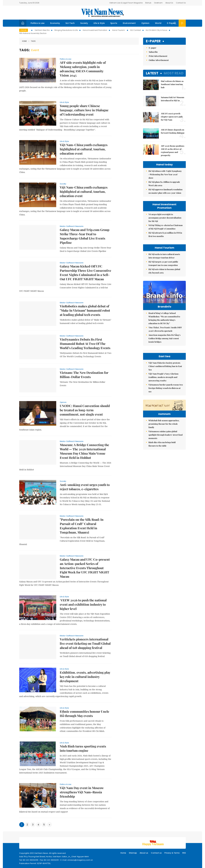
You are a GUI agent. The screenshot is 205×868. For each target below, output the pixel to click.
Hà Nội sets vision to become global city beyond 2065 (164, 271)
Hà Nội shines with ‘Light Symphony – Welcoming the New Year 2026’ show (165, 174)
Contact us (156, 853)
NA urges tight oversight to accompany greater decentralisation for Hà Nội (165, 218)
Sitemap (133, 853)
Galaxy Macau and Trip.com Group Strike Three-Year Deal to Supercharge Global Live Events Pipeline (85, 236)
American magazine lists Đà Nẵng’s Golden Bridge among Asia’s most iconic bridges (164, 344)
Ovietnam (158, 3)
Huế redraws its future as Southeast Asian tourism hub (172, 84)
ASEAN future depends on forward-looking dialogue (173, 131)
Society (84, 23)
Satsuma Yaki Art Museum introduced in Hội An (173, 99)
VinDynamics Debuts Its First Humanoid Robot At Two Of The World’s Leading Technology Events (85, 344)
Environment (129, 23)
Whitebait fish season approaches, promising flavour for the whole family (164, 473)
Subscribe (153, 52)
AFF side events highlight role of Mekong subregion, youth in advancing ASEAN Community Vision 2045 (83, 69)
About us (144, 853)
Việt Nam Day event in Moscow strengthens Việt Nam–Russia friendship (82, 792)
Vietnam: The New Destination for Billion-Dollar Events (84, 375)
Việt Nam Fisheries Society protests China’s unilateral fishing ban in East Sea (165, 398)
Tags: (24, 50)
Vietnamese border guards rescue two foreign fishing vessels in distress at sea (166, 419)
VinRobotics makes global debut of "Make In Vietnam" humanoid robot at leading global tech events (85, 310)
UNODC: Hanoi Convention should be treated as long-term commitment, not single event (85, 410)
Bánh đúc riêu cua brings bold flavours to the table (162, 493)
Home (24, 41)
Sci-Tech (70, 23)
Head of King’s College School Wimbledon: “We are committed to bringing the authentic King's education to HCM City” (164, 324)
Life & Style (99, 23)
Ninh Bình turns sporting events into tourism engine (83, 748)
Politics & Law (38, 23)
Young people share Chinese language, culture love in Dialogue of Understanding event (84, 110)
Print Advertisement (158, 56)
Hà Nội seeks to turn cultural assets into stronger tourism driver (164, 256)
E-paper (153, 41)
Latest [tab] (152, 73)
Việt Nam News (102, 13)
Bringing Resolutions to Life (66, 30)
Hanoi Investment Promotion (95, 30)
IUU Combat (136, 30)
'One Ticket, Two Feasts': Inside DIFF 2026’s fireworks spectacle (165, 335)
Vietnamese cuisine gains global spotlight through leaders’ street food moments (165, 484)
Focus (24, 30)
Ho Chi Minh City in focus (157, 30)
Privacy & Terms (172, 853)
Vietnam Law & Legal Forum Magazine (126, 3)
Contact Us (181, 3)
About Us (169, 3)
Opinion (145, 23)
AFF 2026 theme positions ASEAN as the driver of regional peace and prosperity (173, 151)
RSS (184, 853)
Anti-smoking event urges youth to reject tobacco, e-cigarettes (85, 487)
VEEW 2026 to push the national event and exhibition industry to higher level (83, 604)
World (158, 23)
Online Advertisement (159, 60)
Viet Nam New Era (42, 30)
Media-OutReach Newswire (72, 226)
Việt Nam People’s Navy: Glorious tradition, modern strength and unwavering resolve (163, 409)
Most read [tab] (174, 73)
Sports (114, 23)
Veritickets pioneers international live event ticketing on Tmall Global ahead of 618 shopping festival (85, 643)
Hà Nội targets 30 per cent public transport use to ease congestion (163, 263)
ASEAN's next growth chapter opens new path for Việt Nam (172, 117)
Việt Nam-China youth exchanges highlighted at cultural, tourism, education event (84, 149)
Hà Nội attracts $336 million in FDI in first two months (165, 234)
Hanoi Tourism (119, 30)
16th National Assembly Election (33, 33)
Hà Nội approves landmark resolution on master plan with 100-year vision (165, 191)
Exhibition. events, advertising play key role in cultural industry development (85, 677)
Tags (32, 41)
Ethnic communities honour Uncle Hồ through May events (84, 714)
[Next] (49, 825)
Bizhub (148, 3)
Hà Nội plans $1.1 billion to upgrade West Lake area (164, 184)
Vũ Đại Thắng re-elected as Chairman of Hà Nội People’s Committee (166, 227)
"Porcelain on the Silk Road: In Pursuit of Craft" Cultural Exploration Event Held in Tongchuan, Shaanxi (82, 526)
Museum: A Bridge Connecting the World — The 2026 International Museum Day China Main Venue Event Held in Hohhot (84, 451)
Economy (55, 23)
